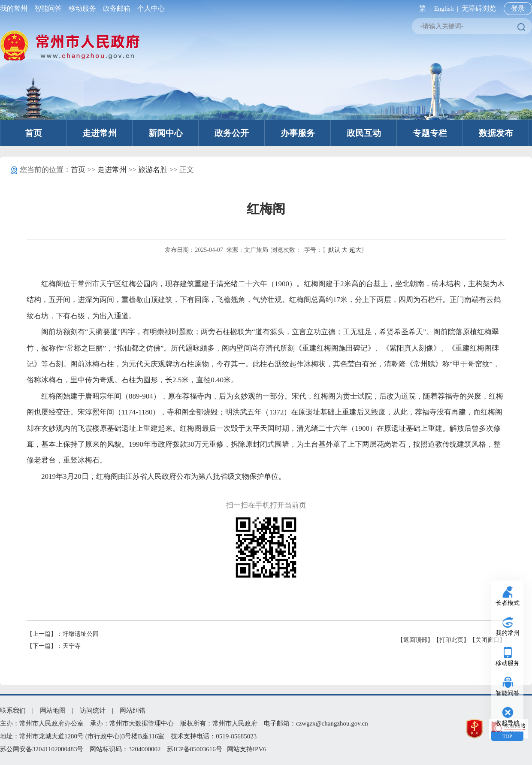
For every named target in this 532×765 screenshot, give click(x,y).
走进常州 (100, 133)
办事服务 (298, 133)
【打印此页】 (451, 640)
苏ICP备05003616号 (194, 749)
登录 (518, 8)
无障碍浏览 (479, 8)
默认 (334, 250)
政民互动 (364, 133)
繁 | (423, 8)
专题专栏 (430, 133)
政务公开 (232, 133)
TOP (507, 736)
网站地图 (53, 711)
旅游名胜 (153, 170)
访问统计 (93, 711)
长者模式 (508, 603)
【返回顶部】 (415, 640)
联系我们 (13, 711)
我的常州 (15, 8)
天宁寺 (72, 646)
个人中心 (149, 8)
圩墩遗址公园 (81, 634)
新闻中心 (166, 133)
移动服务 (82, 8)
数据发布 (496, 133)
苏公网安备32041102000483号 (42, 749)
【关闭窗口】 (487, 640)
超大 (355, 250)
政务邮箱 (117, 8)
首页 (33, 133)
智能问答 (48, 8)
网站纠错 (133, 711)
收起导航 (508, 723)
